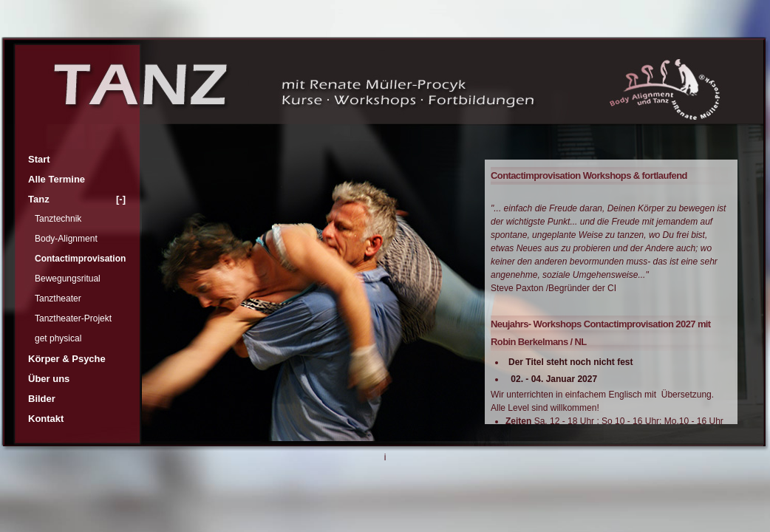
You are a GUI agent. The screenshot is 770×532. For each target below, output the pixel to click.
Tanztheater (58, 299)
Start (39, 159)
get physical (58, 338)
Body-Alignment (66, 239)
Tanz (77, 199)
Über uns (49, 379)
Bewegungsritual (68, 279)
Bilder (42, 399)
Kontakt (46, 419)
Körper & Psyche (67, 359)
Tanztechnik (58, 219)
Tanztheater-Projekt (73, 318)
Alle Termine (57, 179)
